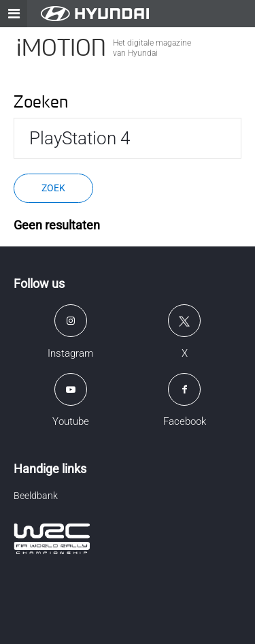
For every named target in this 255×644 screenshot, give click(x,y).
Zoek (53, 188)
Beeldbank (36, 496)
